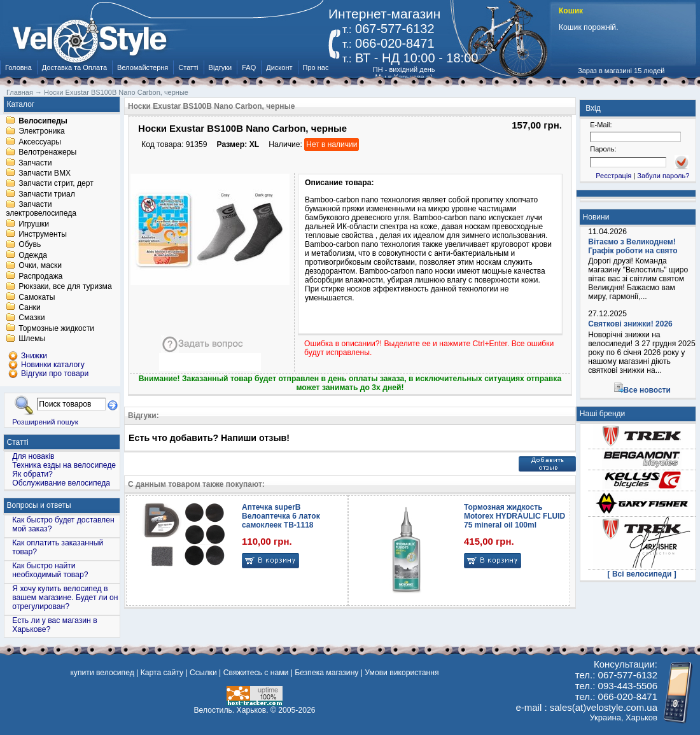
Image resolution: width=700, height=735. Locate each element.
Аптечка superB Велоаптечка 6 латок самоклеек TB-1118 (281, 516)
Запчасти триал (47, 194)
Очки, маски (40, 266)
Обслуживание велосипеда (61, 483)
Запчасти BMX (45, 173)
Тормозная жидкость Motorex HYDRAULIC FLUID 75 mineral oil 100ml (514, 516)
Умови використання (402, 673)
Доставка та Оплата (74, 67)
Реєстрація (613, 176)
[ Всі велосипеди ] (642, 574)
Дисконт (279, 67)
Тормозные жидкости (56, 328)
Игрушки (34, 224)
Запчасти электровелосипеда (41, 209)
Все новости (647, 390)
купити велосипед (102, 673)
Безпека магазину (326, 673)
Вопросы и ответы (39, 505)
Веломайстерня (143, 67)
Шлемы (32, 339)
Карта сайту (162, 673)
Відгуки (220, 67)
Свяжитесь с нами (256, 673)
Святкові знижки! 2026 (630, 324)
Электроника (42, 132)
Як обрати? (32, 474)
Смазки (31, 318)
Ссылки (203, 673)
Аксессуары (40, 142)
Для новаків (33, 456)
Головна (18, 67)
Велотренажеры (47, 153)
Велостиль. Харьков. (231, 710)
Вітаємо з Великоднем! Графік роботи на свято (633, 246)
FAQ (249, 67)
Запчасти (35, 163)
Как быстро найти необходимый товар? (50, 570)
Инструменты (43, 234)
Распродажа (40, 276)
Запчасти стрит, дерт (56, 184)
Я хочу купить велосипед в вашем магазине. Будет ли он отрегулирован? (65, 598)
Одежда (33, 255)
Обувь (30, 245)
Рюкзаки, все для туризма (65, 287)
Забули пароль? (663, 176)
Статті (188, 67)
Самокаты (37, 297)
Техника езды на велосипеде (64, 465)
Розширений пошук (45, 422)
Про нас (316, 67)
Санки (30, 307)
